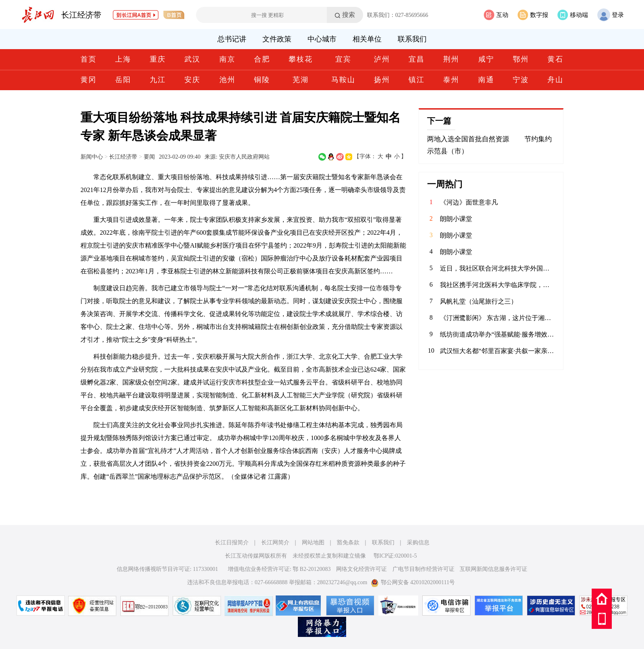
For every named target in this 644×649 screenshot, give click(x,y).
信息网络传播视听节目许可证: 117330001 (167, 569)
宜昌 (417, 59)
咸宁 (486, 59)
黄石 (555, 59)
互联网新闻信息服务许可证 (493, 569)
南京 (227, 59)
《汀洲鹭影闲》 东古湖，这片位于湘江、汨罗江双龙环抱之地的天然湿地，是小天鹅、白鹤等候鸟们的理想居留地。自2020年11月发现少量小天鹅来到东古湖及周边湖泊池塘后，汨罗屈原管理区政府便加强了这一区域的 (497, 318)
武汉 (192, 59)
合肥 (262, 59)
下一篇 (439, 121)
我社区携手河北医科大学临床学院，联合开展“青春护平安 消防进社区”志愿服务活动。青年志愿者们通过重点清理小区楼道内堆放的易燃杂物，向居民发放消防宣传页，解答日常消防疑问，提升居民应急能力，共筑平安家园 (497, 285)
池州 (227, 80)
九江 (158, 80)
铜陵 (262, 80)
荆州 (451, 59)
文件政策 (277, 39)
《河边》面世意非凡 (469, 202)
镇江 (417, 80)
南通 (486, 80)
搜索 (349, 15)
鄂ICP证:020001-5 (395, 556)
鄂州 (521, 59)
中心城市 (322, 39)
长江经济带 (81, 15)
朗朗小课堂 (456, 219)
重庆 (158, 59)
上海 (123, 59)
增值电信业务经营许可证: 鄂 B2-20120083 (279, 569)
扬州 (382, 80)
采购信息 (418, 543)
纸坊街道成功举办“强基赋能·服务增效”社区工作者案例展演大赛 (497, 334)
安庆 (192, 80)
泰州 (451, 80)
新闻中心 (92, 157)
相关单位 (367, 39)
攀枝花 (301, 59)
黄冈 (89, 80)
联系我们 (412, 39)
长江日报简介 (232, 543)
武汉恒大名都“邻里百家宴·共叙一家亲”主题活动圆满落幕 (497, 351)
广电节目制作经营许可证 (423, 569)
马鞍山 (343, 80)
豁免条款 (348, 543)
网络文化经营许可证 (361, 569)
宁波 (521, 80)
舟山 (555, 80)
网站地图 (313, 543)
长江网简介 (275, 543)
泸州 (382, 59)
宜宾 (343, 59)
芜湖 (301, 80)
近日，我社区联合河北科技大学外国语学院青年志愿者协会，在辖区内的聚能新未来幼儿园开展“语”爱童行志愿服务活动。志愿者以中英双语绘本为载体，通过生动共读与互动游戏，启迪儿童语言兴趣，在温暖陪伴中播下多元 (497, 268)
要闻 (149, 157)
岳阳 (123, 80)
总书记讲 (232, 39)
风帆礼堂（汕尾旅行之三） (479, 301)
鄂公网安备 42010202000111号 (413, 582)
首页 (89, 59)
